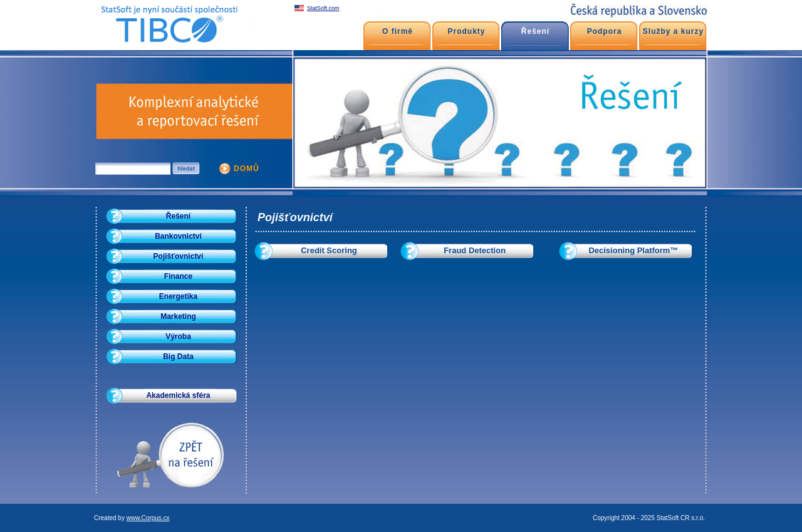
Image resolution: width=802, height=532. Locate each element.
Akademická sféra (178, 395)
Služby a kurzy (673, 31)
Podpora (605, 31)
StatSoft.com (323, 8)
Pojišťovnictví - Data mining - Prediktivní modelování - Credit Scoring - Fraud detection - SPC (166, 6)
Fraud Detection (475, 250)
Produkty (466, 31)
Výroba (178, 336)
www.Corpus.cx (148, 518)
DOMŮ (247, 169)
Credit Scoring (329, 250)
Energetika (178, 296)
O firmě (398, 31)
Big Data (178, 357)
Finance (178, 276)
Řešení (178, 216)
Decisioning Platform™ (633, 250)
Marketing (178, 316)
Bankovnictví (178, 236)
